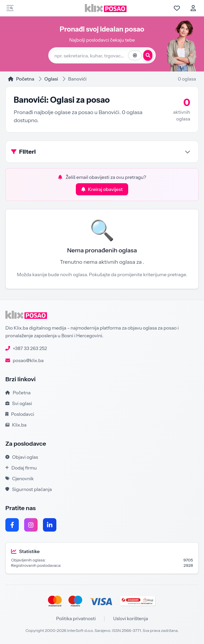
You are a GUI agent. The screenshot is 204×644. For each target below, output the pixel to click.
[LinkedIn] (50, 525)
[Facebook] (12, 525)
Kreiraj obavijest (102, 189)
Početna (21, 79)
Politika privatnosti (76, 618)
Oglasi (51, 79)
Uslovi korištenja (131, 618)
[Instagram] (31, 525)
